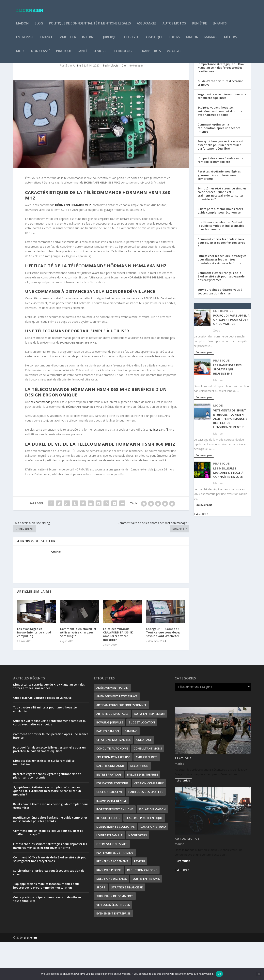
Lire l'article (183, 818)
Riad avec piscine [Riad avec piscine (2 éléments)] (109, 908)
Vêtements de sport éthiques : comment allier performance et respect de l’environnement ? (231, 457)
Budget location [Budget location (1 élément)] (142, 760)
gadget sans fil (159, 467)
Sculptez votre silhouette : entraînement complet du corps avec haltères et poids (220, 149)
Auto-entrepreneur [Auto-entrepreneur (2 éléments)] (149, 752)
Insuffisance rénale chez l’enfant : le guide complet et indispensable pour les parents (221, 264)
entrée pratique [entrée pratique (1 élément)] (109, 812)
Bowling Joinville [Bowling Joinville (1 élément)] (110, 760)
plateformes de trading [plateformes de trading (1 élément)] (115, 891)
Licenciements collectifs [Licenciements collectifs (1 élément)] (116, 864)
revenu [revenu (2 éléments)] (140, 899)
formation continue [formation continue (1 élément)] (112, 821)
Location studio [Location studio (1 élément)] (153, 864)
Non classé (41, 54)
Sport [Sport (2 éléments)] (101, 925)
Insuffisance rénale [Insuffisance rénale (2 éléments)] (111, 838)
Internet (90, 40)
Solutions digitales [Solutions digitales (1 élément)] (112, 917)
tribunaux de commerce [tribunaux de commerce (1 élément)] (115, 934)
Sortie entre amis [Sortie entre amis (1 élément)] (146, 917)
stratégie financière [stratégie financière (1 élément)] (127, 925)
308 (185, 907)
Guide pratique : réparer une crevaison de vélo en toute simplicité (47, 937)
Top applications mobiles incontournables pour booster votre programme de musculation (46, 923)
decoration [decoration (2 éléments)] (139, 804)
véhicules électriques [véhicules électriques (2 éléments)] (113, 943)
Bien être (199, 26)
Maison (22, 26)
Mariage (211, 40)
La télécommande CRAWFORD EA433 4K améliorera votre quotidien (118, 672)
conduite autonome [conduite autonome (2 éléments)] (112, 786)
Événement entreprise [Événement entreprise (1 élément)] (113, 951)
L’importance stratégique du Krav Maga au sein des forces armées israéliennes (221, 105)
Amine (77, 103)
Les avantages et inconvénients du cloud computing (34, 670)
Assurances (147, 26)
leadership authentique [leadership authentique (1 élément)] (144, 856)
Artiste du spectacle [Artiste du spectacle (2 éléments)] (112, 752)
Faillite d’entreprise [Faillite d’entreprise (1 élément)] (143, 812)
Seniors (100, 54)
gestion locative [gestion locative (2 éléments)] (109, 830)
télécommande (41, 440)
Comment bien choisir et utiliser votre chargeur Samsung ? (78, 670)
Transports (150, 54)
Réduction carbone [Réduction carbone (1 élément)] (142, 908)
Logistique (154, 40)
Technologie (123, 54)
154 (204, 551)
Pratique (64, 54)
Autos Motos (174, 26)
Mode (21, 54)
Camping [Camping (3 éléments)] (131, 769)
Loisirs (174, 40)
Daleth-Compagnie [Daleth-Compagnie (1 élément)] (110, 804)
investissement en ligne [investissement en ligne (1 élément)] (115, 847)
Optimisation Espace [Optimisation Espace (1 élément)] (112, 882)
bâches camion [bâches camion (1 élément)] (108, 769)
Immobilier (67, 40)
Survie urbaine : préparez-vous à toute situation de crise (220, 329)
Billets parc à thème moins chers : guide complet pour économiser (221, 249)
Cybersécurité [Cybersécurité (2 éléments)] (147, 795)
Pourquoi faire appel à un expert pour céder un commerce (231, 357)
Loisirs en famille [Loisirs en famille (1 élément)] (109, 873)
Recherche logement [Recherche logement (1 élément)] (112, 899)
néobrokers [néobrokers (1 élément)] (138, 873)
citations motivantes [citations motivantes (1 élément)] (113, 778)
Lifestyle (131, 40)
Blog (39, 26)
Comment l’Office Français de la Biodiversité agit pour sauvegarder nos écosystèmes (222, 314)
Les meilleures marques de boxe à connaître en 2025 (228, 510)
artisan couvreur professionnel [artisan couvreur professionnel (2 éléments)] (121, 743)
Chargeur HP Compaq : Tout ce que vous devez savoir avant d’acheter (163, 670)
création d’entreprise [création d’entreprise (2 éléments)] (113, 795)
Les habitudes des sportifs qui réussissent (227, 407)
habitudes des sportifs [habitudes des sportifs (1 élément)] (146, 830)
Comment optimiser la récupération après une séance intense (219, 166)
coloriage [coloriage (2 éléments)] (144, 778)
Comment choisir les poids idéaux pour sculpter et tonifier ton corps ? (221, 281)
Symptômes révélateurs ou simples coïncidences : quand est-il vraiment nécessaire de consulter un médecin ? (222, 232)
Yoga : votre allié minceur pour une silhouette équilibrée (222, 134)
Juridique (111, 40)
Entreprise (25, 40)
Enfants (220, 26)
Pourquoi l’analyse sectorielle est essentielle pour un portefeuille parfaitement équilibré (220, 183)
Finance (46, 40)
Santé (82, 54)
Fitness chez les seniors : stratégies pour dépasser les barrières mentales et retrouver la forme (222, 297)
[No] (259, 974)
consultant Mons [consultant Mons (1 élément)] (148, 786)
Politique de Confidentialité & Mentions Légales (90, 26)
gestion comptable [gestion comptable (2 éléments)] (149, 821)
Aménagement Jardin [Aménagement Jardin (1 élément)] (112, 726)
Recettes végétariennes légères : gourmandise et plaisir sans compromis (220, 213)
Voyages (174, 54)
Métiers (230, 40)
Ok (219, 974)
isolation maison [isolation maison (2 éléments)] (152, 847)
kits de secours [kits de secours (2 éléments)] (108, 856)
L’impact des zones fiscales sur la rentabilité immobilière (220, 198)
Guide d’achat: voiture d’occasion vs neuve (221, 121)
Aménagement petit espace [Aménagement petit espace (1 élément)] (117, 734)
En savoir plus (204, 390)
